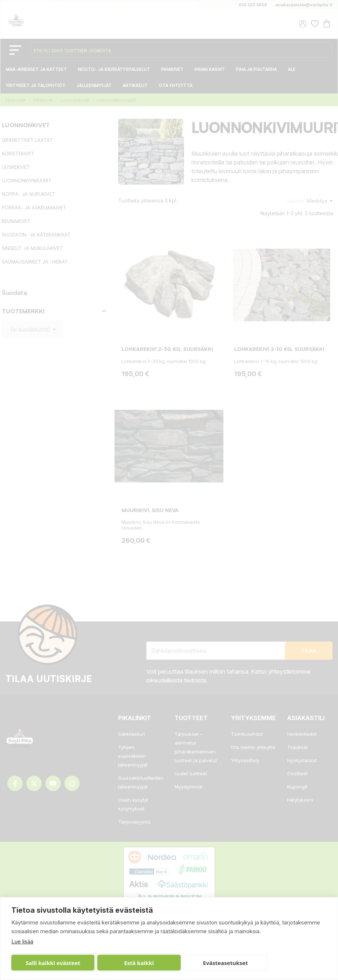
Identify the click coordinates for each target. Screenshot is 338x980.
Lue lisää (22, 941)
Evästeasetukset (226, 963)
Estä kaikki (139, 963)
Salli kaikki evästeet (53, 963)
